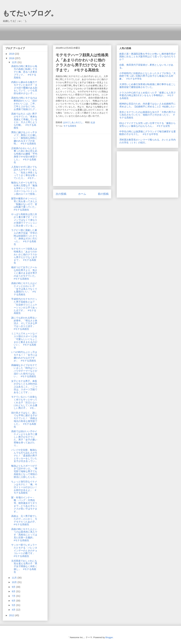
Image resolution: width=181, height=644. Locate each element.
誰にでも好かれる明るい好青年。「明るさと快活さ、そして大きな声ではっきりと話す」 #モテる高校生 (24, 323)
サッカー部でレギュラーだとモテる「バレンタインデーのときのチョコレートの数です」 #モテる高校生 (24, 550)
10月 (14, 582)
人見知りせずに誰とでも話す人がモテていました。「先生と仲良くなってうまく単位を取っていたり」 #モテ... (24, 172)
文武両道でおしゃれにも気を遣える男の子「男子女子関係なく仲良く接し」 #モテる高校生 (24, 566)
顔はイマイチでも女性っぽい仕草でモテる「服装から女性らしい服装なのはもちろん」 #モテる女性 (147, 125)
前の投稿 (103, 194)
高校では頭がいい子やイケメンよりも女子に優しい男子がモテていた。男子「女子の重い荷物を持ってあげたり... (24, 438)
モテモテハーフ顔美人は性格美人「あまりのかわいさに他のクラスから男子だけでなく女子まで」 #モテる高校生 (24, 256)
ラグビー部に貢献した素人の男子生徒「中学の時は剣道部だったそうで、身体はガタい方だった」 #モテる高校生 (24, 237)
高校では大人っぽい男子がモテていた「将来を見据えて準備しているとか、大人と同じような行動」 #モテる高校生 (24, 121)
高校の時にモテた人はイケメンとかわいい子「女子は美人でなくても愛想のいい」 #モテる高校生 (24, 289)
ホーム (82, 194)
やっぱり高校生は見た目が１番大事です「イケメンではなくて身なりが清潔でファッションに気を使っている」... (24, 220)
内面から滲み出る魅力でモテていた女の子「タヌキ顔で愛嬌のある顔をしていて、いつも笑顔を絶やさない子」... (24, 88)
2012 (12, 615)
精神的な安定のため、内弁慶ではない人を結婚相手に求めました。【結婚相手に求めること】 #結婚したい (147, 105)
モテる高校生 (70, 126)
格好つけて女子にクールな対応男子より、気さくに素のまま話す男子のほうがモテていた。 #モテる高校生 (25, 273)
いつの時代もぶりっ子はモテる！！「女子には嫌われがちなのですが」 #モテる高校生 (24, 356)
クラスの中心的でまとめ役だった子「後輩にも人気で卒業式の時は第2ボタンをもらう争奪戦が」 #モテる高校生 (147, 95)
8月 (14, 591)
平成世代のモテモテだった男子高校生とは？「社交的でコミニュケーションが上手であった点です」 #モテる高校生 (24, 306)
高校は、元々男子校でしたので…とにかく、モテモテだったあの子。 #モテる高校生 (25, 520)
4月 (14, 610)
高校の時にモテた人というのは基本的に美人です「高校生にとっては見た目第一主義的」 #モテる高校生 (24, 535)
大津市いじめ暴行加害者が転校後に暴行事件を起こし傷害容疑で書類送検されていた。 (147, 86)
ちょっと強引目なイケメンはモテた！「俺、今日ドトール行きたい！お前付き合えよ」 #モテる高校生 (24, 487)
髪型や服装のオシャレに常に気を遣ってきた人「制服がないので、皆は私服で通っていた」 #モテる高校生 (25, 204)
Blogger (109, 637)
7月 (14, 596)
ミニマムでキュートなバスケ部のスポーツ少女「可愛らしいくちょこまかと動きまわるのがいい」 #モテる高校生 (24, 341)
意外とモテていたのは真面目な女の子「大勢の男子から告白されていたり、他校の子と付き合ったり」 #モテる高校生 (147, 115)
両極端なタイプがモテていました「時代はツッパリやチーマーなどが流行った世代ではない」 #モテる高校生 (24, 371)
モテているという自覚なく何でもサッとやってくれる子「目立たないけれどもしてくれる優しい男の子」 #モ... (24, 402)
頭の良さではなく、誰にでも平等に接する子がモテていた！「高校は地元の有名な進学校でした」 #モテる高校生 (24, 420)
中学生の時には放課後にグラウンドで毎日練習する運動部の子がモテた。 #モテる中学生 (147, 133)
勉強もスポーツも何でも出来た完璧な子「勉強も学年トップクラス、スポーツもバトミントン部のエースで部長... (24, 188)
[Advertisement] (66, 32)
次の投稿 (61, 194)
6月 (14, 601)
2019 (12, 54)
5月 (14, 605)
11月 (14, 578)
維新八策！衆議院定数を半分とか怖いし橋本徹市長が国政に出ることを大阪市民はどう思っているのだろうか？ (147, 57)
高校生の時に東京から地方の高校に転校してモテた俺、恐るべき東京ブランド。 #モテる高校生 (24, 72)
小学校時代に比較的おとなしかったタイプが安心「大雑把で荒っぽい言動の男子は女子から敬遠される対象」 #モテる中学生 (147, 76)
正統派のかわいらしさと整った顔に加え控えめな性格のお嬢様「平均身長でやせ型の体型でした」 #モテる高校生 (24, 155)
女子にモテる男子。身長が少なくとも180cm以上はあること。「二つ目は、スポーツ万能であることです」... (24, 387)
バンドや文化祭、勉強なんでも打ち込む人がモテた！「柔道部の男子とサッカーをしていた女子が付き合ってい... (24, 455)
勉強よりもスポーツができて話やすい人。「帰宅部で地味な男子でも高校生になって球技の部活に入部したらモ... (24, 471)
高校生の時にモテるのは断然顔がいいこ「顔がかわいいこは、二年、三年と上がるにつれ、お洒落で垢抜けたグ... (24, 103)
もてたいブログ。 (30, 13)
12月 (14, 62)
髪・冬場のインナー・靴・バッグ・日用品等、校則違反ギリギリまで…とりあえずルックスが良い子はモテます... (24, 504)
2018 (12, 58)
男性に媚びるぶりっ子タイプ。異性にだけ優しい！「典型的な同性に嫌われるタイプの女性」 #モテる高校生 (24, 138)
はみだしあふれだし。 (74, 122)
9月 (14, 587)
